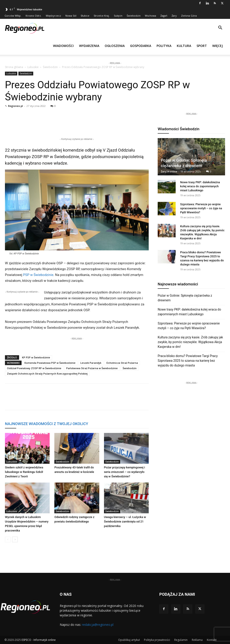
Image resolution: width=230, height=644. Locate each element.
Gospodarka (141, 46)
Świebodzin (134, 16)
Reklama (197, 640)
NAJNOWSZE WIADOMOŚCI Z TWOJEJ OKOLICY (46, 424)
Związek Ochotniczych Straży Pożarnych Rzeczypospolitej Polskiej (47, 374)
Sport (202, 46)
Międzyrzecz (53, 16)
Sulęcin (118, 16)
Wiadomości (63, 46)
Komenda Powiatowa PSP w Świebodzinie (50, 363)
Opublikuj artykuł (129, 640)
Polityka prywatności (157, 640)
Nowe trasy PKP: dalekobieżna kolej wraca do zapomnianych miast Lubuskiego (200, 186)
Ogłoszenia (115, 46)
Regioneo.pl (15, 106)
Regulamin (181, 640)
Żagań (164, 16)
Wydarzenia (89, 46)
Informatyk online (45, 640)
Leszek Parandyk (91, 363)
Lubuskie (33, 67)
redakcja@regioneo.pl (98, 625)
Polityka (164, 46)
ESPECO (26, 640)
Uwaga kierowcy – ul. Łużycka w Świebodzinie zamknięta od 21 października (125, 522)
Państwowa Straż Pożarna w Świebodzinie (92, 368)
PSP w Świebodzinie (38, 275)
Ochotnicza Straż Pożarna (122, 363)
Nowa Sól (71, 16)
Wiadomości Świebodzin (179, 129)
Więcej (218, 46)
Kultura (184, 46)
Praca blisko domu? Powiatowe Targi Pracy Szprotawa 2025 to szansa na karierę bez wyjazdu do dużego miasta (188, 361)
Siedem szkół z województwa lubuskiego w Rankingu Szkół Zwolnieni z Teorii (24, 472)
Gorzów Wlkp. (13, 16)
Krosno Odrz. (34, 16)
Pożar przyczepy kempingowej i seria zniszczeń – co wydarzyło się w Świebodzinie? (125, 472)
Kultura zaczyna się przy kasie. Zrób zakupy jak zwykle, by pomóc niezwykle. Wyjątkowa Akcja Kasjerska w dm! (190, 342)
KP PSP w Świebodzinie (36, 357)
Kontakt (212, 640)
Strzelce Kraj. (102, 16)
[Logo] (25, 28)
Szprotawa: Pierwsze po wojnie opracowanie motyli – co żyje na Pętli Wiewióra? (201, 208)
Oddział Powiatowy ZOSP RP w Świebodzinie (34, 368)
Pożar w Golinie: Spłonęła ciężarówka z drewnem (185, 298)
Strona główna (14, 67)
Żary (174, 16)
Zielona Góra (189, 16)
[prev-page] (8, 539)
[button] (220, 28)
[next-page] (15, 539)
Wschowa (150, 16)
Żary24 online (169, 171)
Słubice (85, 16)
